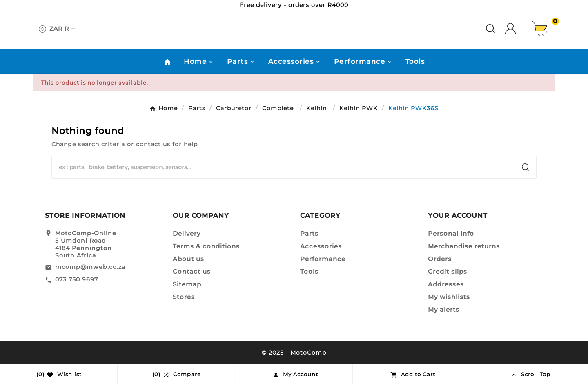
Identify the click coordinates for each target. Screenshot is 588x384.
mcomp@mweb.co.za (90, 267)
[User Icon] (519, 29)
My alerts (444, 309)
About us (188, 259)
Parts (309, 233)
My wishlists (449, 297)
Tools (309, 271)
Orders (440, 259)
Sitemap (187, 284)
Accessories (321, 246)
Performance (323, 259)
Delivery (187, 233)
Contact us (192, 271)
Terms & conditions (206, 246)
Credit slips (448, 271)
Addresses (446, 284)
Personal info (451, 233)
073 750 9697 (77, 279)
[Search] (284, 167)
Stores (184, 297)
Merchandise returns (464, 246)
